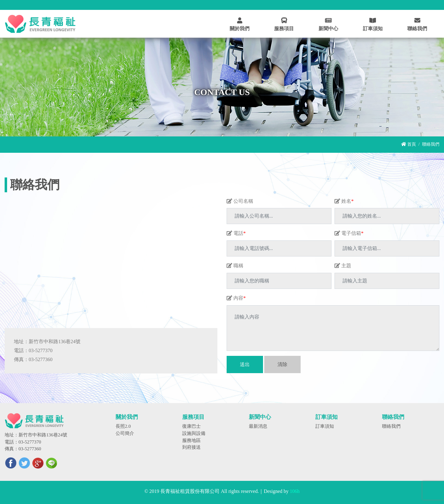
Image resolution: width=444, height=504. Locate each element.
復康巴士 (191, 426)
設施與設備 (194, 433)
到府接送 (191, 447)
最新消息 (258, 426)
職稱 (235, 266)
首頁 (409, 144)
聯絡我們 (391, 426)
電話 (236, 233)
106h (295, 491)
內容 (236, 298)
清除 (282, 364)
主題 (343, 266)
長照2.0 (123, 426)
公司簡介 (125, 433)
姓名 (344, 201)
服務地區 (191, 440)
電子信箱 (349, 233)
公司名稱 (240, 201)
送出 (245, 364)
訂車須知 (325, 426)
